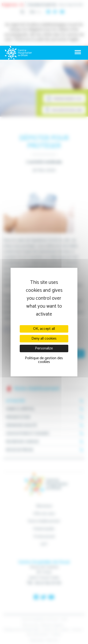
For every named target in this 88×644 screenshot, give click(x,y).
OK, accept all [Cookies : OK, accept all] (44, 329)
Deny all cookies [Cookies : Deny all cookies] (44, 339)
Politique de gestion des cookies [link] (44, 360)
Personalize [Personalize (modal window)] (44, 348)
